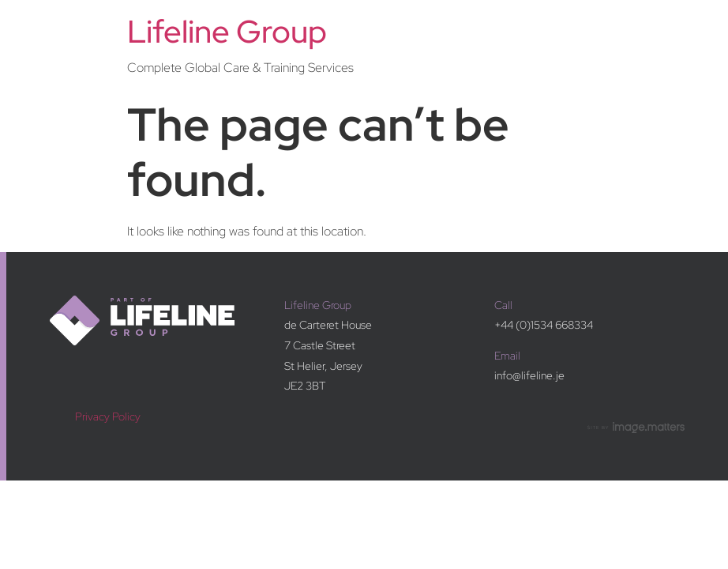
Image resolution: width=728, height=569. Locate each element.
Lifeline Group (227, 31)
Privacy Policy (108, 416)
